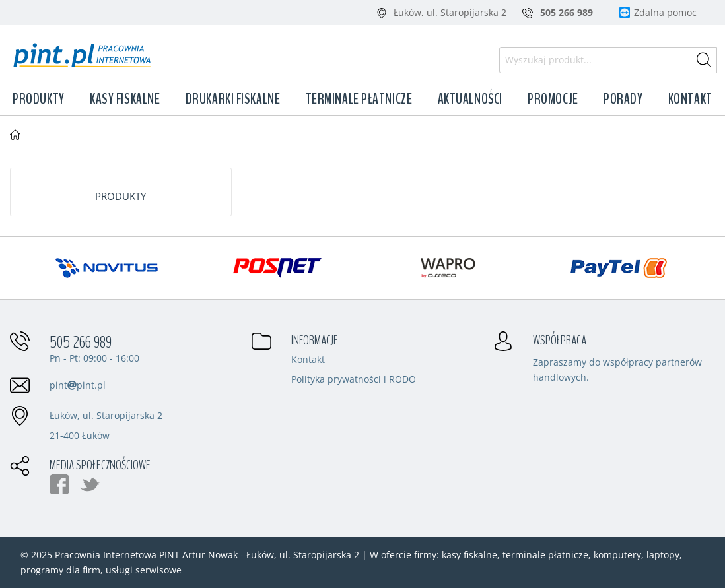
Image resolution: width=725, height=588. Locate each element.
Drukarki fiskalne (233, 99)
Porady (623, 99)
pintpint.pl (78, 385)
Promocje (553, 99)
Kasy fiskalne (125, 99)
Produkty (38, 99)
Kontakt (690, 99)
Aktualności (470, 99)
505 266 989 (81, 343)
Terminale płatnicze (359, 99)
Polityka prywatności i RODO (354, 380)
